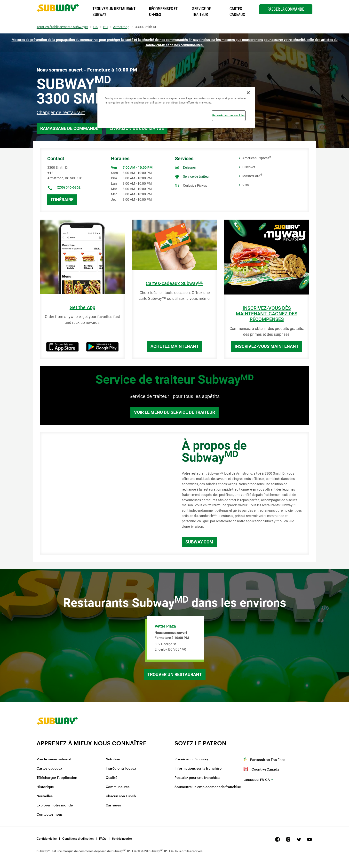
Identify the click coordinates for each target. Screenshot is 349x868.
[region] (176, 107)
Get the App (82, 307)
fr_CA (257, 780)
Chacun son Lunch (121, 796)
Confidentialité (47, 839)
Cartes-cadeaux (49, 769)
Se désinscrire (122, 839)
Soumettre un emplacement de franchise (208, 787)
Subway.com (199, 542)
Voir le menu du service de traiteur (174, 412)
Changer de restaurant (61, 112)
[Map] (105, 494)
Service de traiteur (196, 176)
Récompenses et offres (163, 12)
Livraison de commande (137, 128)
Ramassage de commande (69, 128)
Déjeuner (190, 167)
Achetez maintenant (175, 346)
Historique (45, 787)
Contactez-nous (50, 815)
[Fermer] (248, 93)
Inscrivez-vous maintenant (267, 346)
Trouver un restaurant (175, 674)
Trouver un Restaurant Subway (114, 12)
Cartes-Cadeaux (237, 12)
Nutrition (113, 759)
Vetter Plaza (165, 626)
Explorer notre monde (55, 805)
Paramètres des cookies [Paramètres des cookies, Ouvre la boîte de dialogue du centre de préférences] (229, 115)
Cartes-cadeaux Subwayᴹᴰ (174, 283)
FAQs (103, 839)
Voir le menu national (54, 759)
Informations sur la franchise (198, 769)
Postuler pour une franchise (197, 778)
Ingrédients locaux (121, 769)
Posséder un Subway (191, 759)
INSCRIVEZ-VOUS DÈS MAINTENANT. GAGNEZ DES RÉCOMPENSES (267, 314)
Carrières (113, 805)
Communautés (118, 787)
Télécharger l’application (57, 778)
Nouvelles (45, 796)
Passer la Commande (286, 9)
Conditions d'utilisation (78, 839)
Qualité (111, 778)
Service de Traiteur (202, 12)
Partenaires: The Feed (268, 760)
